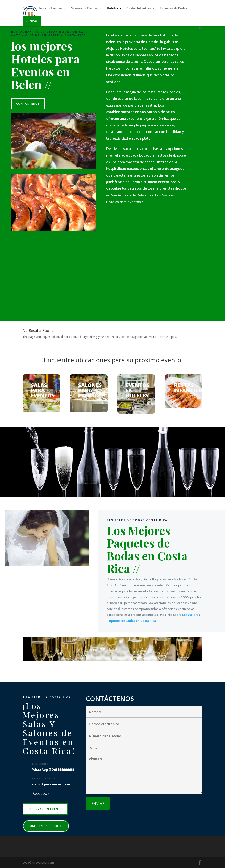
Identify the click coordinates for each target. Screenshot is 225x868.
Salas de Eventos (50, 8)
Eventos (28, 8)
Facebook (41, 793)
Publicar (32, 21)
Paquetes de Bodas (173, 8)
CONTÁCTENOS (28, 104)
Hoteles (112, 8)
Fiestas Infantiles (139, 8)
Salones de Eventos (85, 8)
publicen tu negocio (46, 826)
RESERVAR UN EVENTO (45, 809)
